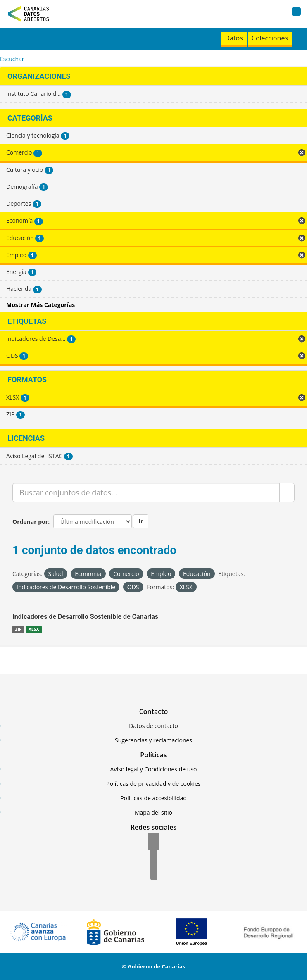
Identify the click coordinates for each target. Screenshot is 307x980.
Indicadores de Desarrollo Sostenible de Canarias (85, 617)
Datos (234, 38)
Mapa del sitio (153, 812)
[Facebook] (153, 842)
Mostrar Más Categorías (40, 305)
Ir (141, 521)
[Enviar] (287, 492)
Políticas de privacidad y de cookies (153, 784)
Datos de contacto (153, 726)
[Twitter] (154, 857)
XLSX (34, 629)
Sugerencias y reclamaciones (153, 740)
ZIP (18, 629)
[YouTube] (154, 872)
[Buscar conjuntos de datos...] (146, 492)
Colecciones (270, 38)
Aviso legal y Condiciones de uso (154, 769)
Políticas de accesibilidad (153, 798)
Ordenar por (30, 522)
